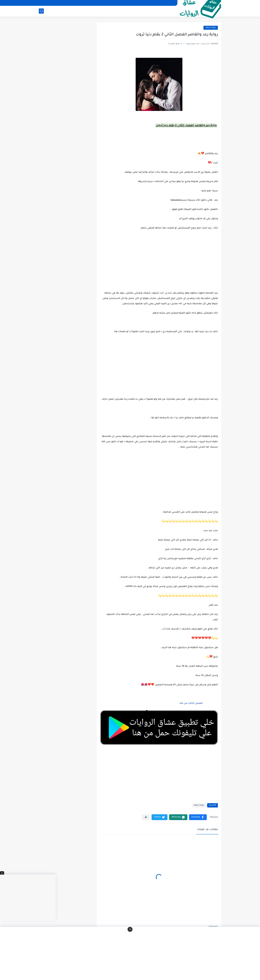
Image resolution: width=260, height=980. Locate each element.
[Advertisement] (159, 369)
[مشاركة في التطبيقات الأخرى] (146, 817)
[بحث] (41, 11)
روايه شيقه (211, 28)
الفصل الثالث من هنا (191, 704)
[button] (198, 817)
